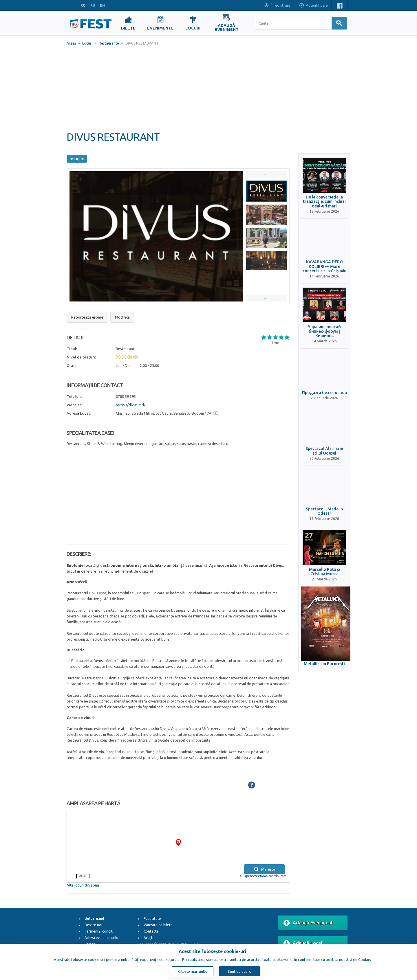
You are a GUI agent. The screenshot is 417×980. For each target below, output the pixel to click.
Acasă (71, 43)
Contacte (151, 931)
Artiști (149, 938)
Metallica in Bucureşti (324, 664)
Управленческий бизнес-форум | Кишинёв (324, 331)
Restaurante (109, 43)
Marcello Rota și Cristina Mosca (324, 572)
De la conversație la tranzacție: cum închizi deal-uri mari (324, 202)
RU (93, 5)
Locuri (87, 43)
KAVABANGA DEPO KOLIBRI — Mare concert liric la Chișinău (324, 266)
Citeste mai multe (193, 971)
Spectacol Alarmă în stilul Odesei (324, 451)
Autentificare (313, 6)
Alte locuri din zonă (83, 885)
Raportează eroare (87, 317)
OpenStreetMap (256, 876)
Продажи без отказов (324, 393)
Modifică (122, 317)
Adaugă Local (303, 943)
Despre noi (93, 925)
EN (102, 5)
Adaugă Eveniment (308, 923)
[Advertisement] (209, 88)
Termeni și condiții (99, 931)
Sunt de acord (239, 971)
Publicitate (152, 919)
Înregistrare (277, 6)
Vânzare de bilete (158, 925)
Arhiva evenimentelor (102, 938)
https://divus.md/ (131, 405)
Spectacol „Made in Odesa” (324, 511)
